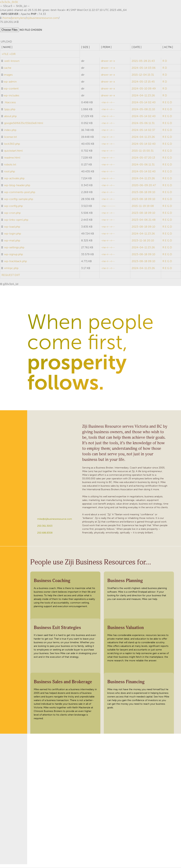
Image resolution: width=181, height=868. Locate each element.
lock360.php (12, 144)
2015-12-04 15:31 (143, 75)
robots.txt (10, 165)
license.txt (10, 137)
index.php (10, 130)
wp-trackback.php (15, 262)
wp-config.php (13, 206)
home (7, 18)
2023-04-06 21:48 (144, 220)
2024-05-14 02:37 (143, 130)
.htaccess (10, 103)
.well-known (12, 61)
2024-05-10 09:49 (144, 89)
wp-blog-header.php (17, 186)
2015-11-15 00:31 (143, 151)
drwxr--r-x (108, 68)
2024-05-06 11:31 (143, 123)
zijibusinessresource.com (43, 18)
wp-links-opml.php (16, 220)
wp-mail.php (12, 241)
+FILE (5, 54)
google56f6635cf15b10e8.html (24, 123)
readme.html (12, 158)
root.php (10, 172)
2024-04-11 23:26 (143, 96)
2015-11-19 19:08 (143, 206)
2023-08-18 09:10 (143, 192)
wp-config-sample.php (19, 199)
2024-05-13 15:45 (143, 82)
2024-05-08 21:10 (143, 110)
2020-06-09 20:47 (144, 186)
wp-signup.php (13, 255)
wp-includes (11, 96)
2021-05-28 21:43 (143, 61)
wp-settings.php (14, 248)
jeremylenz (19, 18)
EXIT (17, 275)
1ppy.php (10, 110)
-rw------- (108, 206)
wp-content (11, 89)
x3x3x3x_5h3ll (9, 2)
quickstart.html (13, 151)
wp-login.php (13, 234)
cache (7, 68)
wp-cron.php (12, 213)
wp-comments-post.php (20, 192)
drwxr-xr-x (108, 61)
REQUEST (8, 275)
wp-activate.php (14, 179)
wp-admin (10, 82)
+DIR (12, 54)
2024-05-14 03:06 (144, 68)
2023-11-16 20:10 (143, 241)
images (8, 75)
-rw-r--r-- (108, 103)
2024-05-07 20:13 (143, 158)
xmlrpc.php (11, 268)
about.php (10, 116)
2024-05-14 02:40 (144, 103)
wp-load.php (12, 227)
